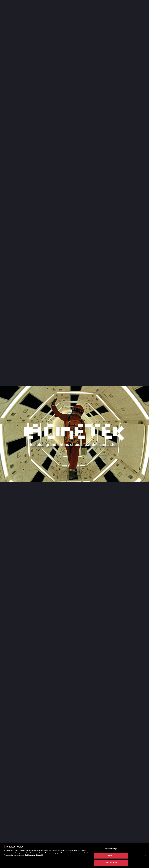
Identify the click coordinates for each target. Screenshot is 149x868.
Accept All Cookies (111, 863)
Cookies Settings (111, 849)
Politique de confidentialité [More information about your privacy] (34, 855)
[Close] (145, 855)
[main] (74, 855)
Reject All (111, 856)
